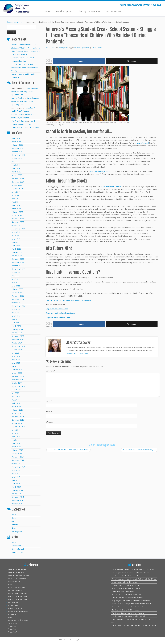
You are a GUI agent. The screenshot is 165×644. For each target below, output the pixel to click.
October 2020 (17, 343)
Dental (14, 515)
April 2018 (16, 443)
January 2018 (17, 453)
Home (48, 11)
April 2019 (16, 403)
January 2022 (17, 293)
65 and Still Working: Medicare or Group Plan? (68, 450)
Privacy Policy (13, 614)
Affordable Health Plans (16, 573)
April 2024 (16, 205)
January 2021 (17, 333)
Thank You (12, 626)
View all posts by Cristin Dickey (78, 353)
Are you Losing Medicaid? (17, 579)
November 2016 (18, 500)
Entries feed (16, 546)
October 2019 (17, 383)
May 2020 (15, 360)
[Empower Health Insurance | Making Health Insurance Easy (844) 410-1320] (19, 8)
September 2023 (18, 229)
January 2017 (17, 494)
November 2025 (18, 148)
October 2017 (17, 464)
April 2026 (16, 138)
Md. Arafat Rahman (19, 121)
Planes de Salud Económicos (18, 611)
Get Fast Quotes (113, 11)
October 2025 (17, 152)
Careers (11, 585)
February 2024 (17, 212)
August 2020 (16, 350)
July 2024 (15, 195)
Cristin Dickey (96, 48)
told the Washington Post (101, 171)
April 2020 (16, 363)
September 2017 (18, 467)
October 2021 (17, 303)
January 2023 (17, 256)
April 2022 (16, 286)
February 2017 (17, 490)
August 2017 (16, 470)
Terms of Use (13, 623)
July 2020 (15, 353)
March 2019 (16, 407)
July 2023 (15, 236)
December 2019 (18, 376)
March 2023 (16, 249)
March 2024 (16, 209)
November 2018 (18, 420)
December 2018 (18, 417)
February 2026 (17, 145)
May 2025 (15, 165)
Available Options (64, 11)
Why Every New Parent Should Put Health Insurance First (131, 601)
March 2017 (16, 487)
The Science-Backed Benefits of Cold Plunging (128, 613)
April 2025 (16, 168)
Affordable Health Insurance (18, 570)
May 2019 (15, 400)
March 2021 (16, 326)
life (13, 521)
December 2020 (18, 336)
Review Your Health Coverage (18, 620)
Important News (14, 605)
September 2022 (18, 269)
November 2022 (18, 262)
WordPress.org (17, 552)
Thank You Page (14, 632)
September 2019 (18, 386)
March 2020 (16, 366)
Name (49, 401)
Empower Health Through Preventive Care (126, 585)
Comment (51, 371)
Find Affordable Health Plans (18, 596)
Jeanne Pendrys (18, 98)
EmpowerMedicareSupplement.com (60, 313)
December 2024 (18, 179)
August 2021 (16, 309)
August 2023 (16, 232)
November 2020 (18, 339)
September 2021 (18, 306)
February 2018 (17, 450)
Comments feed (18, 549)
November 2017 (18, 460)
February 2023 (17, 252)
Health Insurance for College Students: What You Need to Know (134, 570)
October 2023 (17, 225)
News (14, 528)
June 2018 (16, 437)
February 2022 (17, 289)
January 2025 (17, 175)
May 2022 (15, 282)
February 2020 (17, 370)
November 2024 (18, 182)
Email (49, 412)
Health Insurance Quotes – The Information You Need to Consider (25, 124)
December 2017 (18, 457)
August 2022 (16, 272)
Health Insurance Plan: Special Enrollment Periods (129, 616)
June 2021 (16, 316)
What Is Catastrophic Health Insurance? (125, 582)
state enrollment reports (111, 186)
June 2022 (16, 279)
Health (14, 518)
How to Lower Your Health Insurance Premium (127, 576)
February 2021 (17, 329)
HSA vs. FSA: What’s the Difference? (124, 591)
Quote (10, 617)
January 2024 (17, 215)
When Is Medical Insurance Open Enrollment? (127, 607)
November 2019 (18, 380)
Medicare (15, 525)
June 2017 (16, 477)
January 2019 (17, 413)
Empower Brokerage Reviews (18, 593)
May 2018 (15, 440)
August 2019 (16, 390)
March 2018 (16, 447)
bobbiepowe (17, 114)
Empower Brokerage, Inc (72, 640)
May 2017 (15, 480)
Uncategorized (20, 22)
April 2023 (16, 246)
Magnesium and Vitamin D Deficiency (139, 450)
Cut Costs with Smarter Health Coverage (125, 610)
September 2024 (18, 189)
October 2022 (17, 266)
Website (49, 422)
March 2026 (16, 142)
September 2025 (18, 155)
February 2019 (17, 410)
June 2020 (16, 356)
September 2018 (18, 427)
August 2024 (16, 192)
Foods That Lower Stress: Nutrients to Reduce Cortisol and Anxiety (24, 68)
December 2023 (18, 219)
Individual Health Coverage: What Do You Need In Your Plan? (133, 604)
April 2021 (16, 323)
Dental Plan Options (15, 590)
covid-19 (78, 48)
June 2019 (16, 396)
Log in (14, 542)
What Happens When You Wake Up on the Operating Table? (24, 91)
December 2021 (18, 296)
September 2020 (18, 346)
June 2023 (16, 239)
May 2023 (15, 242)
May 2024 (15, 202)
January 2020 (17, 373)
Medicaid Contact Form (16, 608)
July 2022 (15, 276)
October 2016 (17, 504)
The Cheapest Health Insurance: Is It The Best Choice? (130, 573)
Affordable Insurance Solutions (19, 576)
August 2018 (16, 430)
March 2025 (16, 172)
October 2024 (17, 185)
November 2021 (18, 299)
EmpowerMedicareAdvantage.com (60, 317)
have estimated (142, 143)
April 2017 (16, 484)
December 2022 (18, 259)
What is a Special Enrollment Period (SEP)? (126, 588)
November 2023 (18, 222)
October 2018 (17, 423)
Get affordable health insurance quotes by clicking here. (69, 300)
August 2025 (16, 158)
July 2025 (15, 162)
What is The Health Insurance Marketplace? (127, 594)
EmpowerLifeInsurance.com (57, 309)
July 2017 (15, 474)
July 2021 (15, 313)
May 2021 (15, 319)
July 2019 (15, 393)
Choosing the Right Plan (89, 11)
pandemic (86, 48)
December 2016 (18, 497)
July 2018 (15, 433)
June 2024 (16, 199)
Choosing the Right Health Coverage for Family (128, 598)
